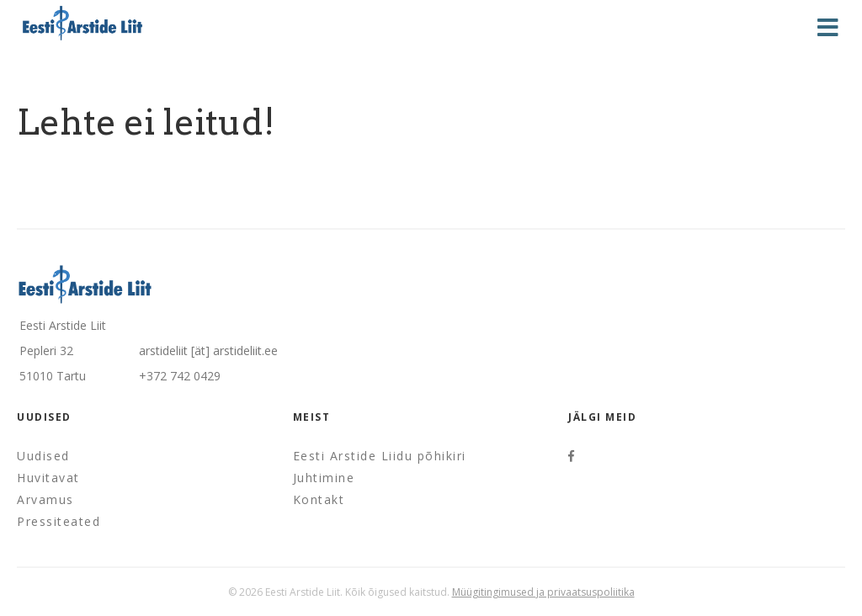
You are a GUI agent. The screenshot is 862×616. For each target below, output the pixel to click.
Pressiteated (59, 521)
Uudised (43, 456)
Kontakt (319, 499)
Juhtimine (324, 478)
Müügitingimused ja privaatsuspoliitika (543, 592)
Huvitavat (48, 478)
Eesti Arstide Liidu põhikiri (380, 456)
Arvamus (45, 499)
